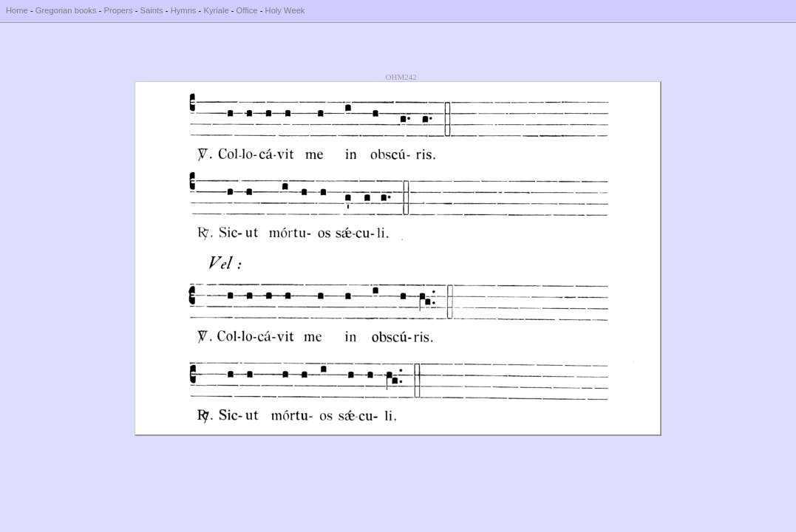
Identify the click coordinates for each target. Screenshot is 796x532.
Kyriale (216, 10)
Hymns (184, 10)
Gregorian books (66, 10)
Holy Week (285, 10)
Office (247, 10)
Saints (152, 10)
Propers (118, 10)
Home (17, 10)
